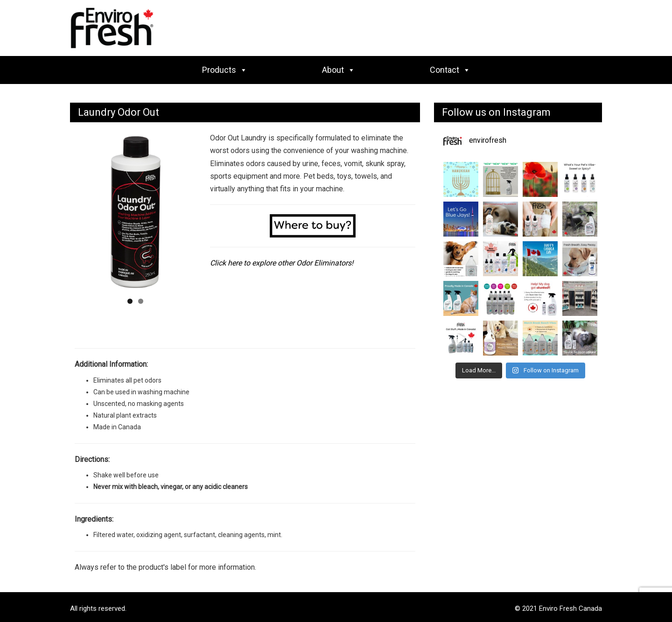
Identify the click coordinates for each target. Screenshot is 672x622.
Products (225, 70)
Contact (450, 70)
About (339, 70)
